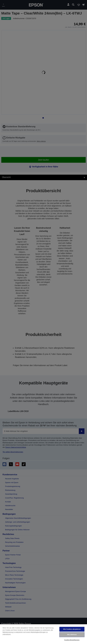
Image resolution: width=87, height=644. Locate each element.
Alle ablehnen (72, 635)
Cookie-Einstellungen (72, 640)
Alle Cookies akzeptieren (72, 629)
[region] (43, 634)
